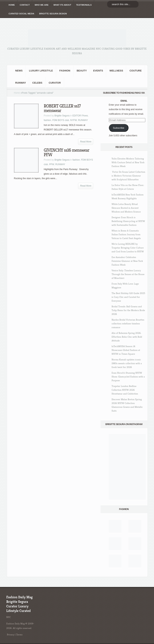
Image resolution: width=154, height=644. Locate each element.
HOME (12, 5)
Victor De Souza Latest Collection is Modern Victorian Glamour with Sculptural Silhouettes (128, 176)
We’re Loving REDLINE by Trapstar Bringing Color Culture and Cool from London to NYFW (128, 248)
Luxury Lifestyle (41, 71)
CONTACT (25, 5)
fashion (65, 71)
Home (17, 93)
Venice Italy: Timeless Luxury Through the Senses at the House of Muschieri (128, 274)
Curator (55, 83)
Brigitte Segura (62, 116)
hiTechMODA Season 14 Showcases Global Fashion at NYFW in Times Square (126, 350)
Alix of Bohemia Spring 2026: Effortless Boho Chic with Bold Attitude (127, 337)
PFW (52, 164)
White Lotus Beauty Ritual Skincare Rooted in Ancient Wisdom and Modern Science (126, 208)
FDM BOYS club (61, 120)
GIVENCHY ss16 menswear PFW (67, 152)
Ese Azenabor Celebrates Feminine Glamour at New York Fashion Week (127, 261)
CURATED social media (22, 14)
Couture (135, 71)
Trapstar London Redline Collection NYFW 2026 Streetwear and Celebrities (125, 390)
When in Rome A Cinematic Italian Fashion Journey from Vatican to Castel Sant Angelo (126, 234)
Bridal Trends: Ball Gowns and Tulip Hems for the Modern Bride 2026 (128, 310)
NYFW (74, 120)
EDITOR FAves (80, 116)
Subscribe (118, 128)
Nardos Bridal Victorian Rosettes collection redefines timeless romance (128, 324)
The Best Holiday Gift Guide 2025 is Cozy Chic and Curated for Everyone (128, 297)
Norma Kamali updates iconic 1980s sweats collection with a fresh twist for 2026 (127, 363)
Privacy (11, 635)
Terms (19, 635)
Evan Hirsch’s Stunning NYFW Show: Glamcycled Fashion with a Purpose (128, 377)
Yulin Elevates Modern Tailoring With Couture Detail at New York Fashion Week (128, 162)
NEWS (19, 71)
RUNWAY (21, 83)
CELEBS (37, 83)
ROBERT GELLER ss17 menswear (62, 108)
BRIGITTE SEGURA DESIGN (53, 14)
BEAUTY (82, 71)
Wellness (116, 71)
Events (98, 71)
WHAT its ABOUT (62, 5)
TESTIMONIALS (84, 5)
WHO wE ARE (42, 5)
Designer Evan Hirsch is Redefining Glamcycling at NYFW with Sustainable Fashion (128, 221)
